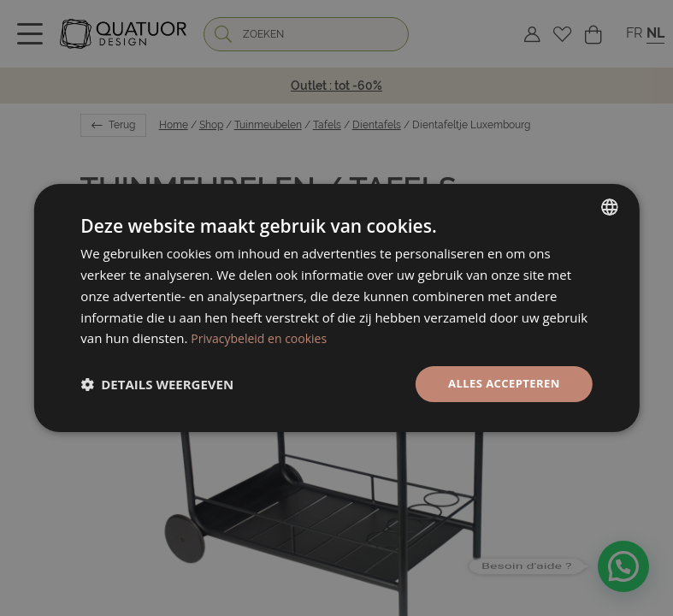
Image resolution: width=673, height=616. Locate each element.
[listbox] (610, 206)
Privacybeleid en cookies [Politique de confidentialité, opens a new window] (263, 337)
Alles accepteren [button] (500, 384)
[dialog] (336, 308)
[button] (157, 384)
